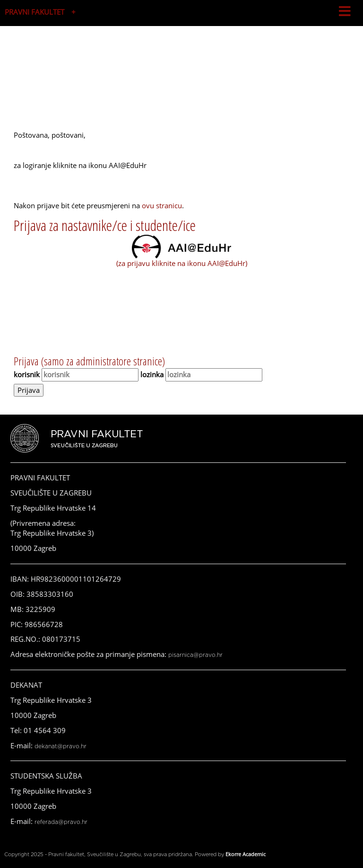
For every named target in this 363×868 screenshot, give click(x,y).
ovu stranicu (162, 205)
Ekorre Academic (246, 854)
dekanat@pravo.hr (60, 746)
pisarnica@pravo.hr (195, 655)
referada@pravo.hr (61, 822)
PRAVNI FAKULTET (35, 12)
